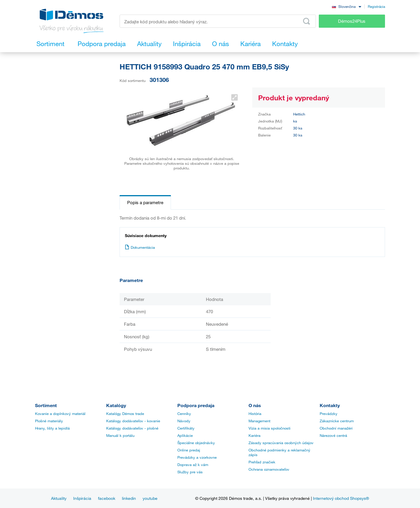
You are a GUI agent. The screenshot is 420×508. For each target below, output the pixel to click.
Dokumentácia (140, 247)
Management (259, 421)
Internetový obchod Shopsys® (341, 498)
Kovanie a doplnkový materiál (60, 414)
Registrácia (376, 6)
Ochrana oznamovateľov (269, 469)
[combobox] (346, 6)
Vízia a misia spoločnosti (269, 428)
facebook (107, 498)
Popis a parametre (145, 202)
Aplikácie (185, 435)
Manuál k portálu (120, 435)
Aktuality (59, 498)
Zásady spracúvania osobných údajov (281, 443)
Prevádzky (329, 414)
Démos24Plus (352, 21)
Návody (184, 421)
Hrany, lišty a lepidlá (52, 428)
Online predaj (189, 450)
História (255, 414)
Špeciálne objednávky (196, 443)
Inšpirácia (82, 498)
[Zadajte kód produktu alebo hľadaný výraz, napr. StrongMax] (218, 21)
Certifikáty (186, 428)
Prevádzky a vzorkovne (197, 457)
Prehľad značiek (262, 462)
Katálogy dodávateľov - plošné (132, 428)
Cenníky (184, 414)
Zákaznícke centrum (337, 421)
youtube (150, 498)
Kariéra (254, 435)
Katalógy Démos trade (125, 414)
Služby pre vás (190, 472)
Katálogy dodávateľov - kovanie (133, 421)
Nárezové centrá (333, 435)
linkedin (129, 498)
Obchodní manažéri (336, 428)
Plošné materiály (49, 421)
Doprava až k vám (193, 465)
